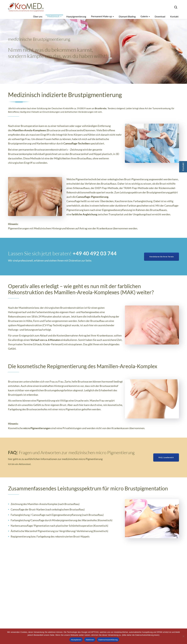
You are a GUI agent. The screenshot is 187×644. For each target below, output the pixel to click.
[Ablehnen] (183, 636)
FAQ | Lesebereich (166, 457)
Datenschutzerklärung (108, 640)
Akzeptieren (76, 640)
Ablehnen (90, 640)
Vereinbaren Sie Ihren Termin (162, 257)
